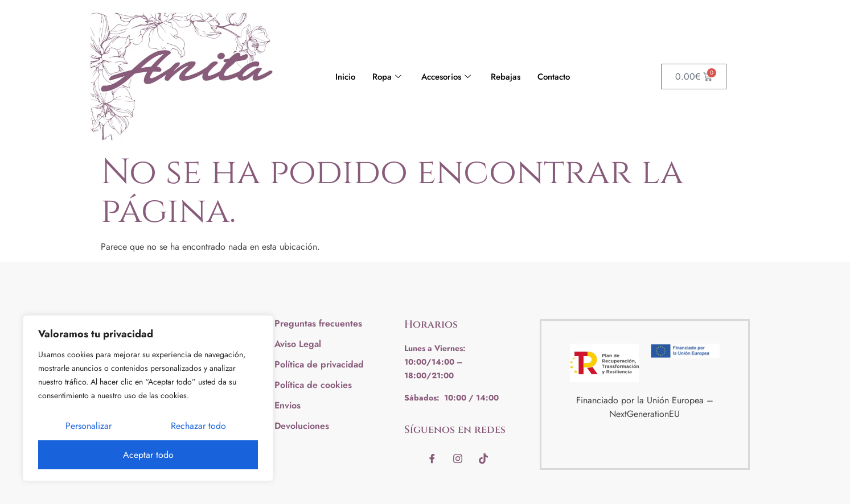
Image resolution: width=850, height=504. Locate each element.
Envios (288, 405)
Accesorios (447, 77)
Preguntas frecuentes (318, 323)
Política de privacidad (319, 364)
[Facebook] (432, 458)
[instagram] (458, 458)
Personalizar (89, 426)
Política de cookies (313, 385)
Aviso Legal (298, 344)
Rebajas (506, 77)
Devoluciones (302, 426)
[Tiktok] (483, 458)
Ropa (388, 77)
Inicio (345, 77)
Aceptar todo (148, 455)
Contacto (554, 77)
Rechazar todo (198, 426)
